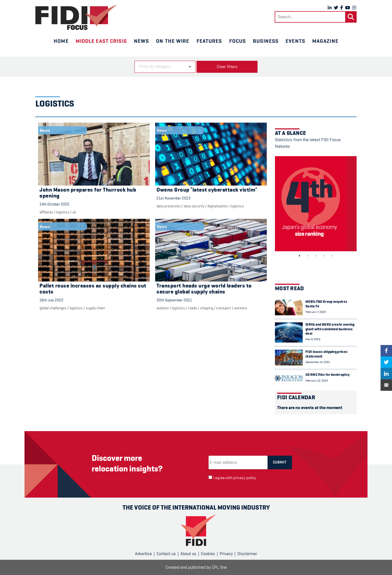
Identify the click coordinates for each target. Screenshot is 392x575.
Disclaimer (247, 554)
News (141, 41)
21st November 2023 (174, 198)
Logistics (63, 212)
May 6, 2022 (313, 339)
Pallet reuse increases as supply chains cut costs (93, 289)
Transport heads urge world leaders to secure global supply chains (204, 289)
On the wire (173, 41)
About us (188, 554)
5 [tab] (332, 256)
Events (295, 41)
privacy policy (245, 478)
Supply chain (95, 308)
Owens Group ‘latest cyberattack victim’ (207, 190)
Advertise (143, 554)
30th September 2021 (174, 300)
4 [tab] (324, 256)
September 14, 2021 (318, 362)
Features (209, 41)
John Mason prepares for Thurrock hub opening (88, 193)
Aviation (163, 308)
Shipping (207, 308)
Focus (238, 41)
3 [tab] (316, 256)
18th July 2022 (51, 300)
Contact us (166, 554)
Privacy (226, 554)
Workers (241, 308)
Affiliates (46, 212)
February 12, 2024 (317, 381)
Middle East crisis (101, 41)
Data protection (169, 206)
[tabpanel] (316, 204)
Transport (224, 308)
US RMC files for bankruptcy (327, 375)
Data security (194, 206)
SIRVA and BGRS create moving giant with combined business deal (330, 329)
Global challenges (53, 308)
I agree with (235, 478)
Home (61, 41)
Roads (193, 308)
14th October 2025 (54, 204)
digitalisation (218, 206)
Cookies (208, 554)
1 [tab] (299, 256)
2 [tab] (308, 256)
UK (74, 212)
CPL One (219, 567)
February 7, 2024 (316, 312)
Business (266, 41)
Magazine (325, 41)
